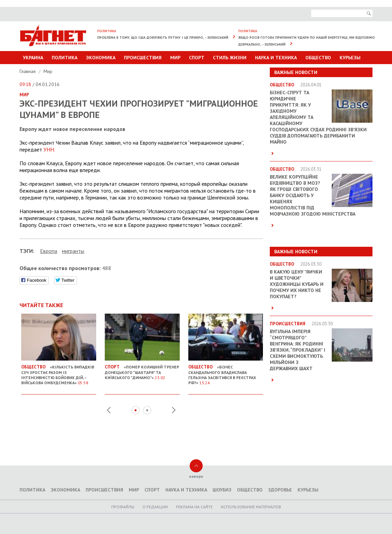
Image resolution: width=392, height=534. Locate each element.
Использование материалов (251, 507)
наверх (196, 476)
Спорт (197, 58)
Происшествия (143, 58)
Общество (318, 58)
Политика (65, 58)
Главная (28, 71)
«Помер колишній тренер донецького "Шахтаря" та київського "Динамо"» (142, 369)
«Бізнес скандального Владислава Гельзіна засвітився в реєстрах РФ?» (226, 372)
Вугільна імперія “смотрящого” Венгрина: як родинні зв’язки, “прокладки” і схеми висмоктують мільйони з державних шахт (298, 350)
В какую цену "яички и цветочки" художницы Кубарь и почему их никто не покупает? (297, 284)
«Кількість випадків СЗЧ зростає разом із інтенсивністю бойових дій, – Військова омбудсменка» (59, 372)
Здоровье (280, 490)
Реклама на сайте (194, 507)
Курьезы (350, 58)
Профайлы (123, 507)
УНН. (49, 149)
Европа (49, 251)
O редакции (155, 507)
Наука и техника (276, 58)
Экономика (101, 58)
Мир (175, 58)
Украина (33, 58)
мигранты (73, 251)
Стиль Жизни (230, 58)
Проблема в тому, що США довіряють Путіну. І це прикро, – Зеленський (163, 38)
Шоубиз (222, 490)
